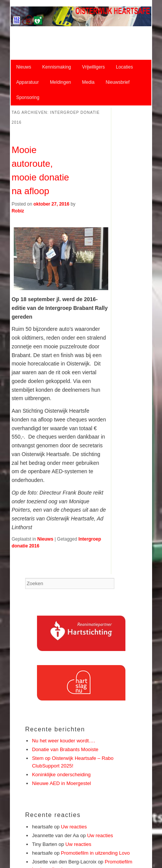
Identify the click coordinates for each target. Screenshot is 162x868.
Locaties (124, 67)
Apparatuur (27, 82)
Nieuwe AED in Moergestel (62, 783)
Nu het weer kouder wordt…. (63, 741)
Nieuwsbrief (118, 82)
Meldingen (60, 82)
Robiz (18, 211)
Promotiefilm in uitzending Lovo (95, 853)
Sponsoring (28, 97)
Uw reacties (74, 827)
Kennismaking (57, 67)
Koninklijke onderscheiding (61, 775)
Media (88, 82)
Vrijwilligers (93, 67)
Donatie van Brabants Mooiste (65, 749)
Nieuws (23, 67)
